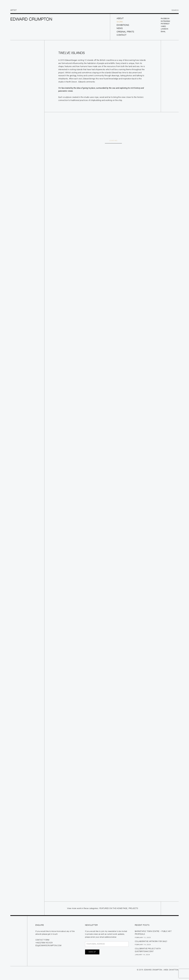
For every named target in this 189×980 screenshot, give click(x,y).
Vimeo (163, 26)
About (120, 18)
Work (120, 22)
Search (175, 10)
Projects (133, 908)
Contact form (42, 940)
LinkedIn (164, 29)
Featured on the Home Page (113, 908)
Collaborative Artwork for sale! (151, 941)
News (120, 28)
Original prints (125, 32)
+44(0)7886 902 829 (44, 943)
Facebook (165, 18)
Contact (122, 35)
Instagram (165, 21)
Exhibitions (123, 25)
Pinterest (165, 24)
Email (163, 31)
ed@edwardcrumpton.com (48, 946)
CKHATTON (173, 970)
